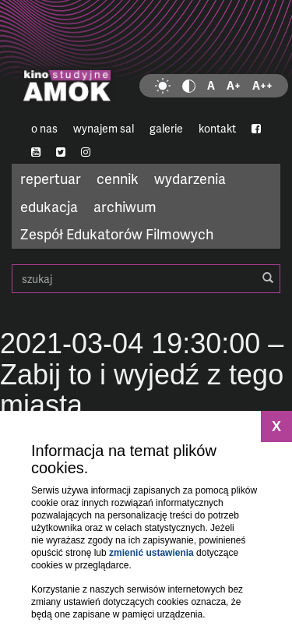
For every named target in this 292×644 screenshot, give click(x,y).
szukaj (146, 279)
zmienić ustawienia (151, 553)
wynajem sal (104, 128)
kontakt (217, 128)
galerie (166, 128)
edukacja (49, 206)
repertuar (51, 178)
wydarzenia (190, 178)
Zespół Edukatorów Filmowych (117, 234)
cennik (118, 178)
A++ (262, 85)
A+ (234, 85)
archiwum (125, 206)
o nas (44, 128)
